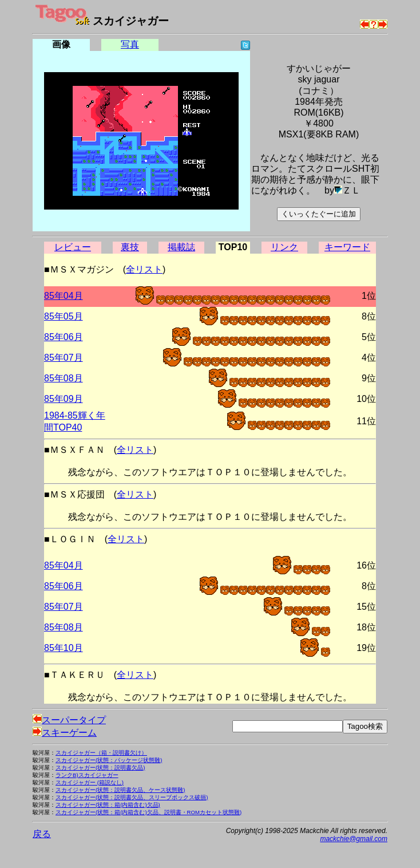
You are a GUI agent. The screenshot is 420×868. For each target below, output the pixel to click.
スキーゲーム (65, 733)
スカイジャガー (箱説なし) (90, 782)
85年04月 (64, 296)
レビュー (73, 247)
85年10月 (64, 648)
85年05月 (64, 316)
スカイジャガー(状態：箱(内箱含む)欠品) (108, 805)
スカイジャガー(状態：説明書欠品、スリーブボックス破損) (132, 797)
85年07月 (64, 358)
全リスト (144, 269)
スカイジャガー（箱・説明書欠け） (101, 753)
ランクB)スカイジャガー (87, 775)
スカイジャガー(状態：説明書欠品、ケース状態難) (120, 790)
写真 (130, 44)
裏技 (130, 247)
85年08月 (64, 378)
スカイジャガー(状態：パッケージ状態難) (109, 760)
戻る (42, 834)
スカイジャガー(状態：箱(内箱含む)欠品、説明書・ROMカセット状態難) (148, 812)
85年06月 (64, 337)
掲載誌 (181, 247)
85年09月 (64, 399)
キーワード (347, 247)
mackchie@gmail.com (354, 839)
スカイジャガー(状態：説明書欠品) (100, 768)
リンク (284, 247)
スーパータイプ (69, 720)
